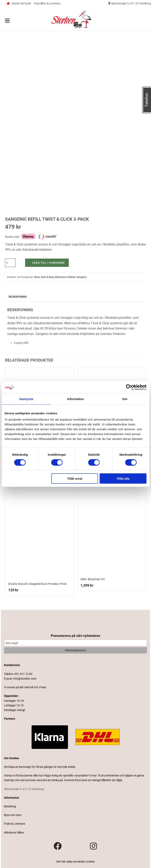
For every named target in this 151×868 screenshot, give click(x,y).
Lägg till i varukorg (48, 263)
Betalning (10, 806)
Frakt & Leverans (15, 824)
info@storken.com (25, 679)
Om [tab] (125, 399)
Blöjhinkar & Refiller (65, 277)
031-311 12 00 (23, 674)
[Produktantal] (10, 263)
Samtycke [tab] (26, 399)
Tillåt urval (75, 479)
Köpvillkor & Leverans (47, 3)
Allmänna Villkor (14, 833)
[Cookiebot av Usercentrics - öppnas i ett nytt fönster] (129, 387)
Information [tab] (76, 399)
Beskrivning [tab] (18, 297)
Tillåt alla (123, 479)
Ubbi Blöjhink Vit (93, 579)
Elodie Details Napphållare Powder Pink (37, 584)
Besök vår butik (19, 3)
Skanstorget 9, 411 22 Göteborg (130, 3)
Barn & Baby (48, 277)
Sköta (37, 277)
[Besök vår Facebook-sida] (58, 846)
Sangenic (82, 277)
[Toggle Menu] (7, 21)
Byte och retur (13, 815)
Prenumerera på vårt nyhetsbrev (75, 636)
